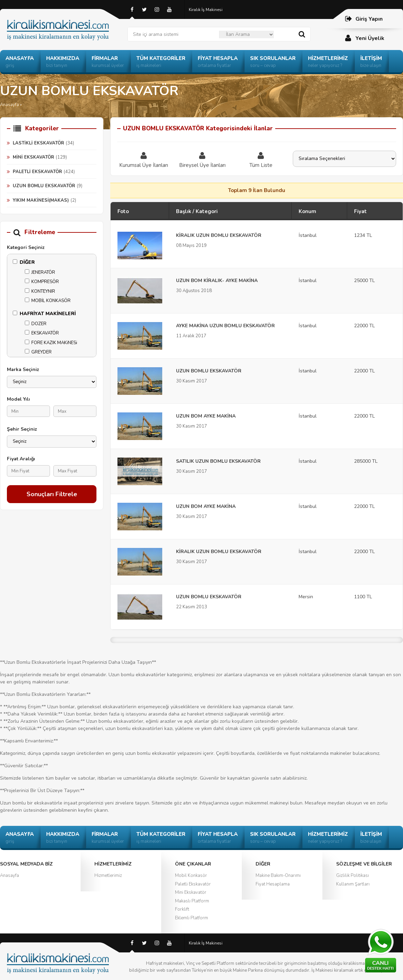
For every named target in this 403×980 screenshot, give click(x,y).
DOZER (36, 324)
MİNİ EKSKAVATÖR (33, 157)
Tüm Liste (261, 160)
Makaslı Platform (192, 901)
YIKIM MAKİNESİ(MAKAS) (41, 200)
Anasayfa (9, 105)
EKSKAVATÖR (42, 333)
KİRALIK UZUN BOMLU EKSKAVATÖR (219, 235)
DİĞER (24, 262)
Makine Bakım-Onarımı (278, 876)
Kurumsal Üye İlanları (144, 160)
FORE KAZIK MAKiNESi (51, 343)
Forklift (182, 909)
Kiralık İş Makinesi (206, 10)
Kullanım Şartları (353, 884)
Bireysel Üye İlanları (202, 160)
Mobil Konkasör (191, 876)
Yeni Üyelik (364, 38)
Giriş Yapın (364, 19)
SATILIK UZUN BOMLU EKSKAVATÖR (218, 461)
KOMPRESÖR (42, 282)
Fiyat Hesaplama (273, 884)
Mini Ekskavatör (191, 892)
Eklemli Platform (192, 918)
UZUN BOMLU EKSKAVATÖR (44, 186)
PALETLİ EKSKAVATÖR (37, 172)
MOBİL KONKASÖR (48, 301)
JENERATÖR (40, 272)
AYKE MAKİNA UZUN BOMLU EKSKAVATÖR (225, 326)
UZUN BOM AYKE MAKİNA (206, 416)
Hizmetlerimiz (108, 876)
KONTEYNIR (40, 291)
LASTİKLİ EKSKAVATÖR (38, 143)
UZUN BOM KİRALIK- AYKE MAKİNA (217, 281)
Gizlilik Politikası (353, 876)
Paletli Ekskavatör (193, 884)
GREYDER (38, 352)
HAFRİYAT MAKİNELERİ (44, 314)
